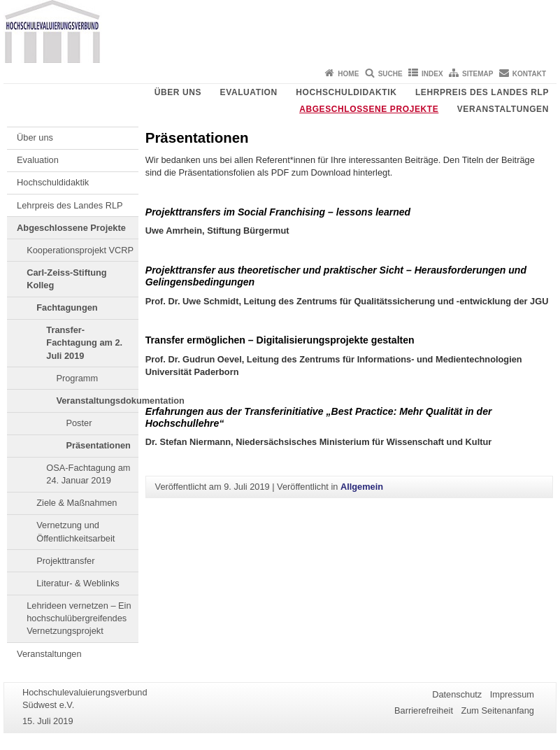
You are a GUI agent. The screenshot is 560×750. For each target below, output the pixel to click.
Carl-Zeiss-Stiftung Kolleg (66, 279)
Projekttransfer (65, 561)
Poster (79, 423)
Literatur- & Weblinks (78, 583)
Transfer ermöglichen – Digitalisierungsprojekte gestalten (280, 340)
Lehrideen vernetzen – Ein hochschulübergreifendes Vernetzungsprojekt (79, 618)
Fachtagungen (67, 307)
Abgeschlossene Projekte (369, 109)
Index (432, 74)
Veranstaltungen (503, 109)
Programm (77, 378)
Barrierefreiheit (424, 710)
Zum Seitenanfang (497, 710)
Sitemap (478, 74)
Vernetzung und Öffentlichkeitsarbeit (76, 531)
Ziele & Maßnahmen (77, 503)
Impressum (512, 694)
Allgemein (362, 487)
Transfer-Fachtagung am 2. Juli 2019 (84, 343)
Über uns (178, 92)
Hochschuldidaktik (346, 92)
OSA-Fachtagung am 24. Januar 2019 (88, 474)
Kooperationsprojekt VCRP (80, 250)
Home (348, 74)
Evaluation (249, 92)
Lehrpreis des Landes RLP (482, 92)
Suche (390, 74)
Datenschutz (457, 694)
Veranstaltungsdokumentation (97, 401)
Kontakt (529, 74)
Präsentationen (98, 445)
